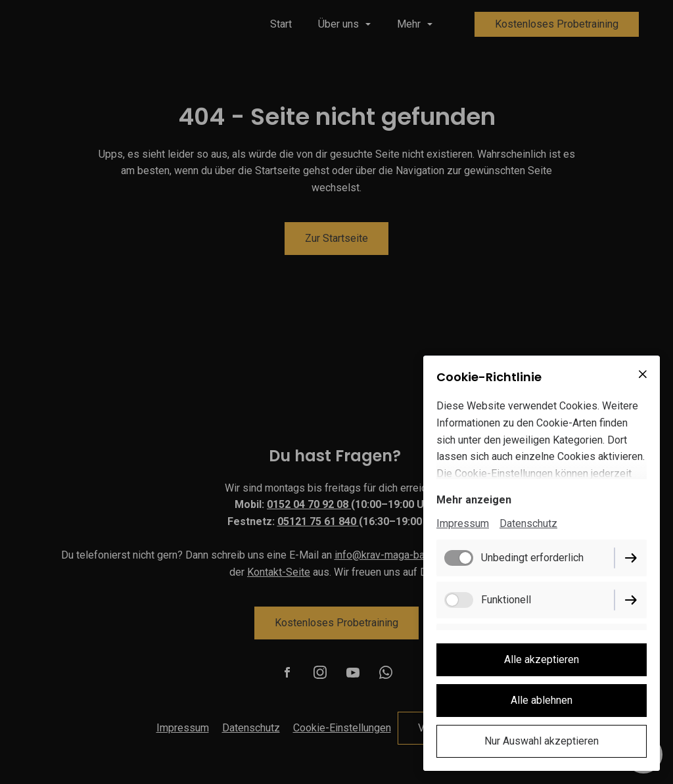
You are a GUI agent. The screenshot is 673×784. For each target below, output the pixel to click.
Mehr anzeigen (474, 500)
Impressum (463, 523)
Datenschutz (528, 523)
